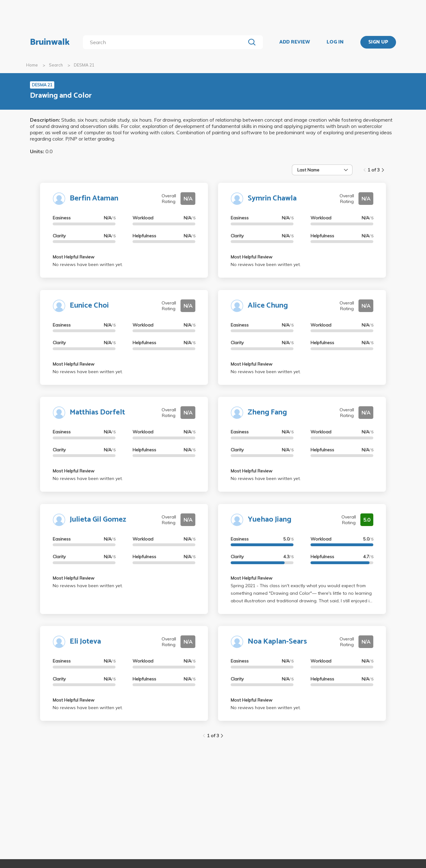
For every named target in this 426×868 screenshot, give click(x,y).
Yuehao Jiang (269, 520)
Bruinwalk (50, 42)
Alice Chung (268, 306)
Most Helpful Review (74, 257)
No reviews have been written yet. (88, 264)
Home (32, 65)
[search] (166, 42)
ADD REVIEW (295, 42)
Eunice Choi (89, 306)
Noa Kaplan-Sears (277, 642)
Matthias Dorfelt (97, 412)
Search (56, 65)
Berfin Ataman (94, 198)
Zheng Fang (267, 412)
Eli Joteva (85, 642)
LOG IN (335, 42)
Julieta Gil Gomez (98, 520)
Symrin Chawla (272, 198)
